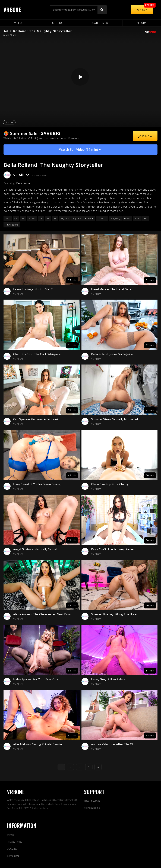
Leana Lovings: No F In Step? (33, 289)
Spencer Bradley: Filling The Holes (114, 614)
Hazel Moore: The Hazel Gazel (112, 289)
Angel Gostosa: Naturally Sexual (35, 549)
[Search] (102, 10)
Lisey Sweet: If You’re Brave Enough (38, 484)
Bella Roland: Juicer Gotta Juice (112, 354)
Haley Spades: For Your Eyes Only (36, 679)
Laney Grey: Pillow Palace (108, 679)
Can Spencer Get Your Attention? (36, 419)
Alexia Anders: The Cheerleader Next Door (42, 614)
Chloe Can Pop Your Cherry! (110, 484)
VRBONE (12, 10)
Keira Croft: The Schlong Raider (113, 549)
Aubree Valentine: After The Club (114, 744)
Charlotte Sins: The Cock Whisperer (38, 354)
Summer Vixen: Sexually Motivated (115, 419)
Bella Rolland (25, 183)
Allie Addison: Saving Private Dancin (38, 744)
